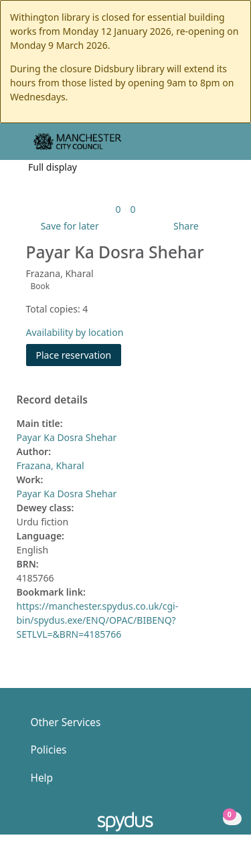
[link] (118, 209)
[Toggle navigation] (221, 147)
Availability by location (75, 332)
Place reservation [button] (79, 354)
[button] (204, 147)
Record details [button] (52, 400)
